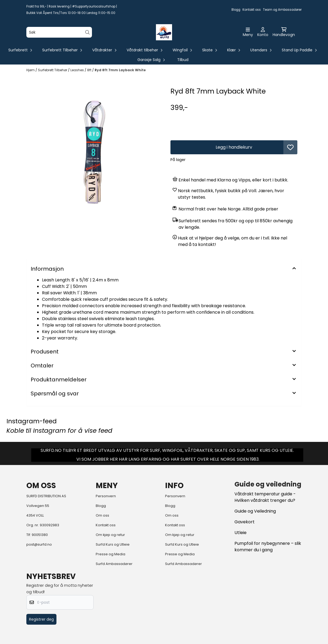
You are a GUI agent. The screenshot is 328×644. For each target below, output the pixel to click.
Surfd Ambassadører (114, 564)
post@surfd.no (39, 544)
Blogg (236, 10)
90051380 (40, 535)
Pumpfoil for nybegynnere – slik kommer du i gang (268, 547)
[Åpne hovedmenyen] (248, 32)
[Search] (88, 32)
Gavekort (245, 522)
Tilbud (183, 60)
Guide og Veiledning (255, 511)
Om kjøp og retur (110, 535)
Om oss (102, 515)
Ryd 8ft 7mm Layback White (120, 70)
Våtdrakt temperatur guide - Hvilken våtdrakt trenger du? (265, 497)
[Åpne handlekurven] (284, 32)
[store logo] (164, 32)
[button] (290, 147)
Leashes (78, 70)
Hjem (31, 70)
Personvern (106, 496)
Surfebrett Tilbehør (53, 70)
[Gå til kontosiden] (263, 32)
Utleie (240, 533)
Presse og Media (110, 554)
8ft (90, 70)
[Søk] (59, 32)
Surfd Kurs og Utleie (113, 544)
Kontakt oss (252, 10)
